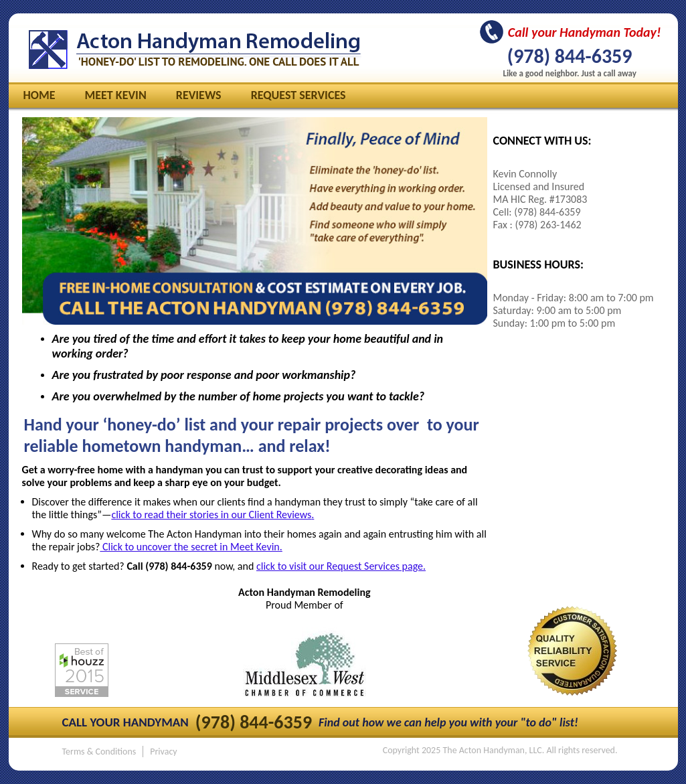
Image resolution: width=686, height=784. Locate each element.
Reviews (199, 95)
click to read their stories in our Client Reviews (211, 515)
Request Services (298, 95)
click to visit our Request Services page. (341, 566)
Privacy (163, 752)
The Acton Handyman (195, 50)
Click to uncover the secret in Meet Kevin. (191, 547)
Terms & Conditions (99, 752)
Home (39, 95)
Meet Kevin (116, 95)
